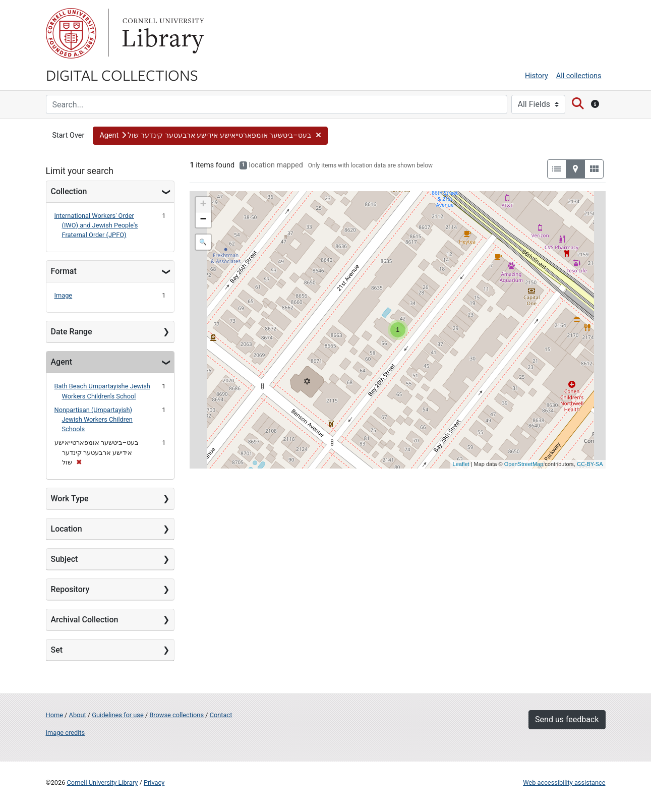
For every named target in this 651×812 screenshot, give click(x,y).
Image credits (66, 733)
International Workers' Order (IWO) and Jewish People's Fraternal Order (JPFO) (96, 225)
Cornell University (71, 33)
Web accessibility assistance (564, 782)
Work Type (70, 499)
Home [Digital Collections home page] (54, 715)
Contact (221, 715)
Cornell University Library (103, 782)
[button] (210, 136)
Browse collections (176, 715)
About (78, 715)
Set (57, 650)
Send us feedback (567, 719)
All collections (579, 76)
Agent (62, 362)
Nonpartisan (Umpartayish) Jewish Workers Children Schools (94, 419)
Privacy (154, 782)
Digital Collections (122, 75)
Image (64, 295)
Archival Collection (85, 620)
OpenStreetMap (524, 464)
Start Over (69, 135)
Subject (65, 559)
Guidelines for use (117, 715)
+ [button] (203, 205)
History (537, 76)
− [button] (203, 220)
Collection (69, 191)
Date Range (72, 332)
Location (67, 529)
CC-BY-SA (590, 464)
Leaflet (461, 464)
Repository (70, 589)
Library (162, 33)
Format (64, 271)
